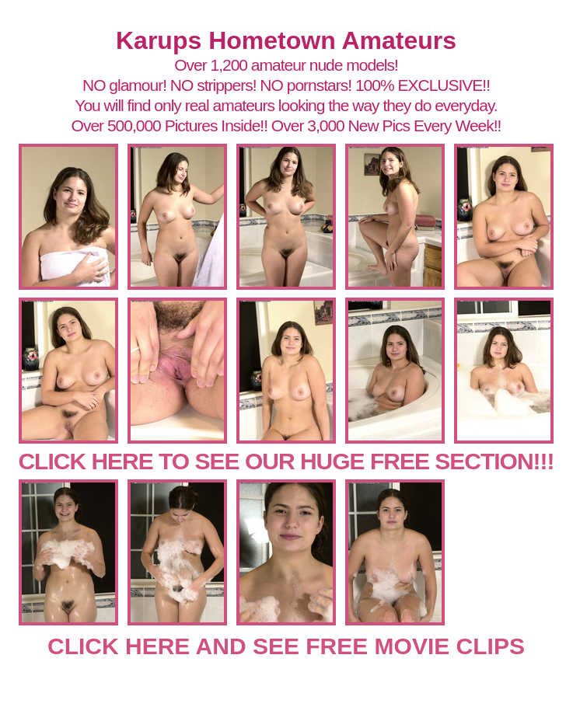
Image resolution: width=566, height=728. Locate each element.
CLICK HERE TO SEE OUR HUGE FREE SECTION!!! (286, 461)
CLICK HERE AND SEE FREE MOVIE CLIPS (286, 646)
